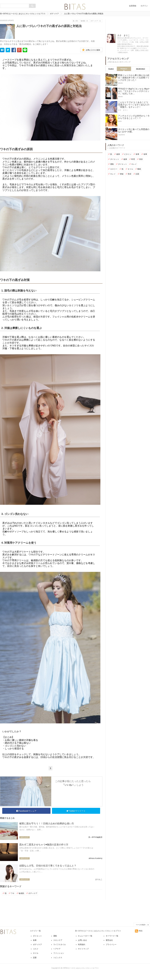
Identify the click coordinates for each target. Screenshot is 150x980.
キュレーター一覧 (85, 936)
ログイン (144, 6)
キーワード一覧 (112, 936)
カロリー (114, 169)
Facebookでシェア (26, 811)
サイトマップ (83, 949)
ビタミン (128, 154)
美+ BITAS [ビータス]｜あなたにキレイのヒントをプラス (23, 14)
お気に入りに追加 (93, 50)
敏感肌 (21, 893)
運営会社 (109, 940)
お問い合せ (82, 940)
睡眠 (139, 169)
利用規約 (82, 945)
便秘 (122, 174)
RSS (139, 931)
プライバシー (111, 945)
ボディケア (54, 14)
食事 (137, 154)
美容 (141, 159)
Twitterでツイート (76, 811)
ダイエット (115, 159)
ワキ (13, 893)
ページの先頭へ (141, 925)
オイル (130, 169)
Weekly (124, 69)
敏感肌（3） (85, 21)
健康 (118, 154)
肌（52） (76, 21)
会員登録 (133, 6)
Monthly (141, 69)
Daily (111, 69)
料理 (133, 159)
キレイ (134, 164)
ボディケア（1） (96, 21)
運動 (112, 164)
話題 (137, 174)
